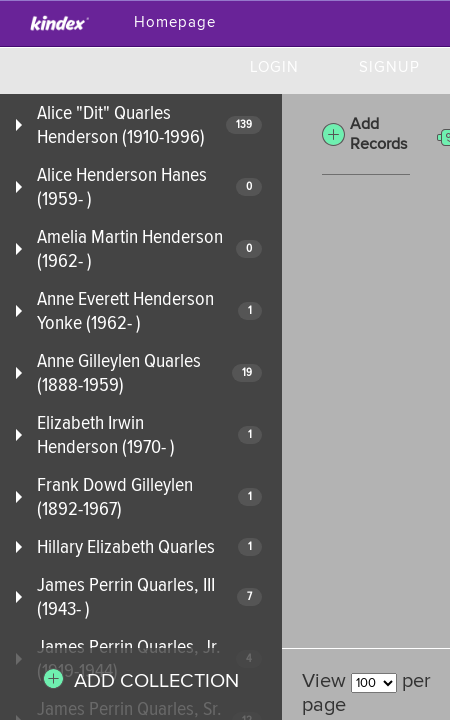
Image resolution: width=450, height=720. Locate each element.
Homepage (175, 22)
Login (274, 67)
